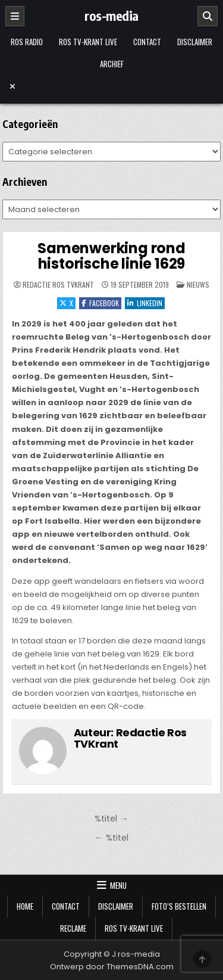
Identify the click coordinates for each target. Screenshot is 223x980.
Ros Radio (27, 42)
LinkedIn (145, 303)
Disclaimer (195, 42)
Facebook (100, 303)
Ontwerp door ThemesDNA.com (112, 967)
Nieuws (198, 284)
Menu (118, 885)
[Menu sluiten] (112, 86)
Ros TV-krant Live (88, 42)
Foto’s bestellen (179, 906)
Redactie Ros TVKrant (58, 285)
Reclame (73, 928)
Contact (147, 42)
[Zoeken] (208, 16)
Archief (112, 64)
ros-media (111, 15)
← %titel (111, 838)
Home (25, 906)
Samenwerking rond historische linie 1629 (111, 256)
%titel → (111, 819)
